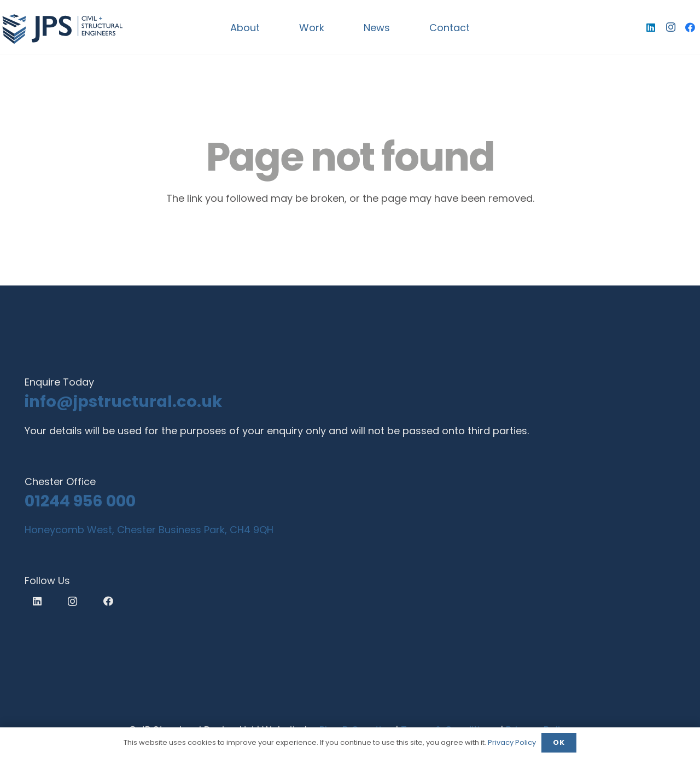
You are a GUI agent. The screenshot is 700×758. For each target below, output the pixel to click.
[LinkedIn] (651, 27)
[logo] (62, 28)
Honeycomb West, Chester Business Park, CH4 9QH (149, 530)
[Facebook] (690, 27)
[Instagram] (670, 27)
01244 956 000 (80, 501)
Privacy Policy (512, 742)
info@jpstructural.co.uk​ (123, 401)
